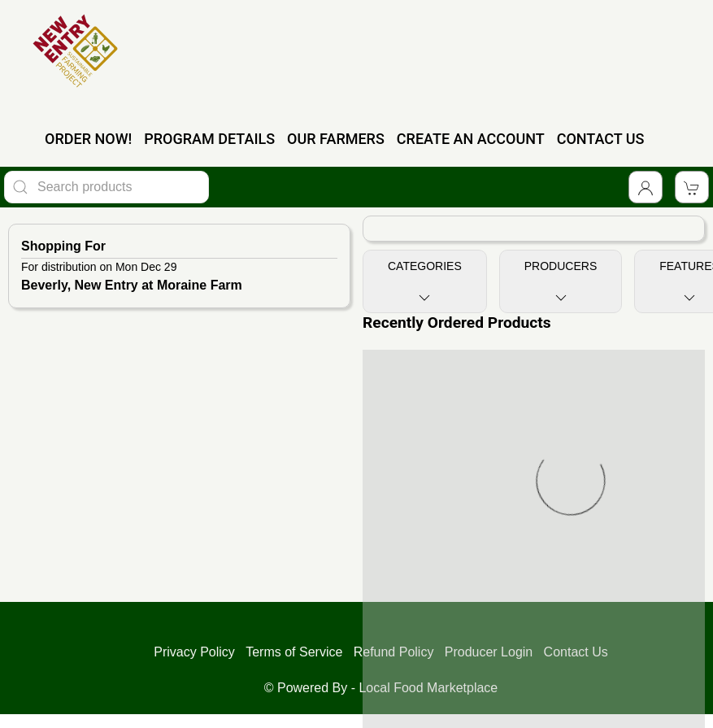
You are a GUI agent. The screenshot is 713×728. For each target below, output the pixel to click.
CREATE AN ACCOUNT (471, 139)
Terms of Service (294, 652)
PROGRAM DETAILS (209, 139)
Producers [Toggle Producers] (561, 283)
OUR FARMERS (336, 139)
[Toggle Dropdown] (646, 187)
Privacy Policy (194, 652)
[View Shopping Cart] (692, 187)
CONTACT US (601, 139)
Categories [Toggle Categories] (425, 283)
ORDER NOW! (88, 139)
